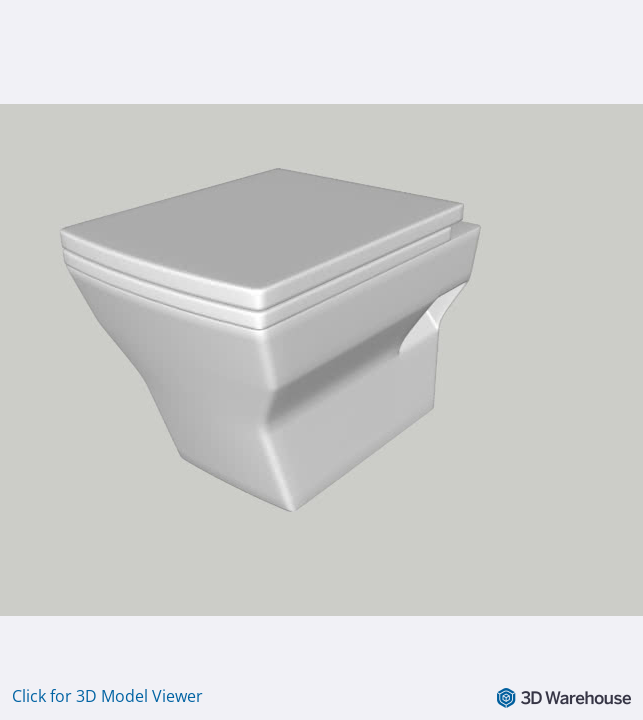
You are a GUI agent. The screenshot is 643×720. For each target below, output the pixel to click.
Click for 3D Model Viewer (107, 696)
